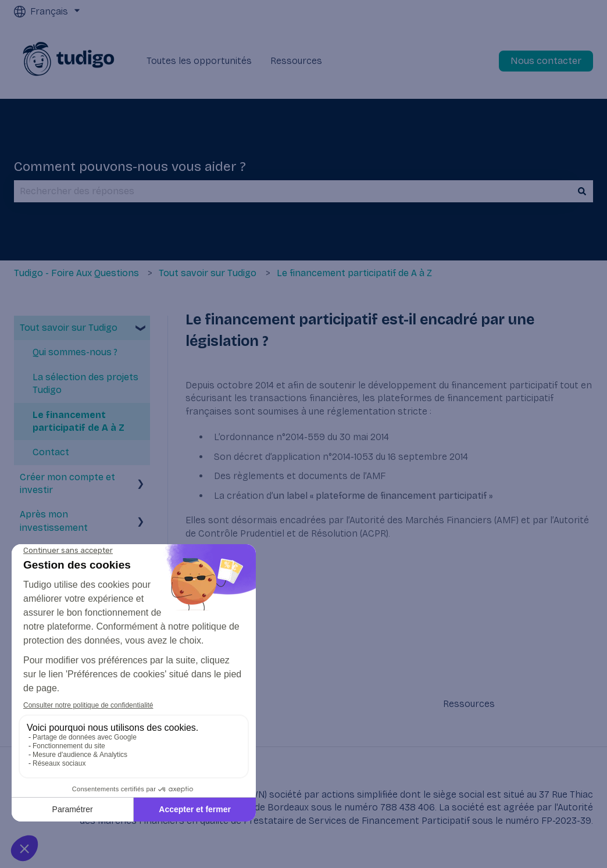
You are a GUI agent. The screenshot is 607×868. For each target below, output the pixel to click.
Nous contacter (546, 61)
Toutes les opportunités (199, 61)
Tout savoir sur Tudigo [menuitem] (69, 328)
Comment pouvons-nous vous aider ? (130, 167)
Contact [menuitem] (51, 452)
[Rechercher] (582, 191)
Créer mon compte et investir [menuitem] (67, 483)
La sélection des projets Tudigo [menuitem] (85, 383)
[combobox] (292, 191)
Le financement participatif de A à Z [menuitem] (78, 421)
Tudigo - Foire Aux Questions (76, 273)
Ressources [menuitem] (469, 704)
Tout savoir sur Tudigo (208, 273)
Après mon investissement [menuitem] (54, 521)
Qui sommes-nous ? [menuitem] (75, 352)
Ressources (296, 61)
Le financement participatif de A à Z (354, 273)
